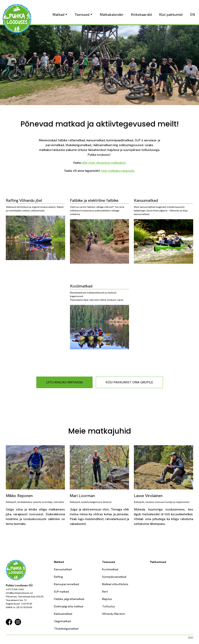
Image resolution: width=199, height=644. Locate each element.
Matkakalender (112, 15)
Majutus (107, 599)
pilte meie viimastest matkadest (104, 163)
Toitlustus (109, 606)
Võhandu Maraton (114, 614)
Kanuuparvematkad (66, 584)
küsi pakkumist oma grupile (129, 382)
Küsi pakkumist (171, 15)
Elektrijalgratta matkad (69, 606)
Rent (105, 592)
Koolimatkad (110, 569)
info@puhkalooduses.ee (19, 593)
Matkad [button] (58, 15)
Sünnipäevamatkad (114, 577)
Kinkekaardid (141, 15)
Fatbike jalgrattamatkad (69, 599)
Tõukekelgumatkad (66, 629)
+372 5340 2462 (15, 589)
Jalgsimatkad (62, 621)
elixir (191, 637)
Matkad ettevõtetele (115, 584)
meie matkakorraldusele (117, 171)
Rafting (58, 577)
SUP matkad (61, 592)
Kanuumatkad (63, 569)
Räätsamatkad (63, 614)
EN (193, 15)
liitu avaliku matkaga (64, 382)
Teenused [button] (82, 15)
